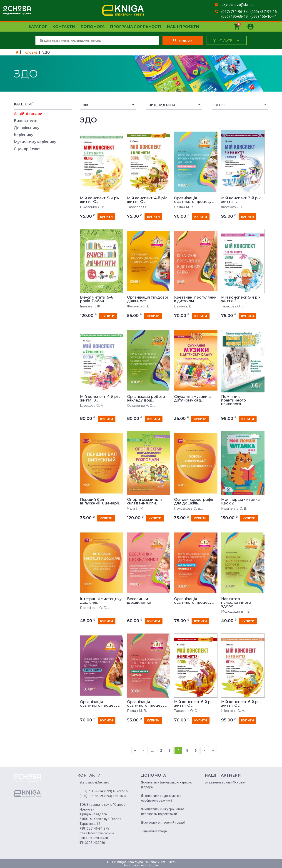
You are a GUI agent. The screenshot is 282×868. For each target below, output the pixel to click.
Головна (30, 52)
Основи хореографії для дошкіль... (194, 501)
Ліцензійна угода (154, 831)
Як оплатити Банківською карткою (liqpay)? (167, 785)
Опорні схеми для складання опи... (144, 501)
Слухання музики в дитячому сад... (192, 399)
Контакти (64, 27)
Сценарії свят (27, 149)
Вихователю (26, 121)
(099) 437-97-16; (264, 12)
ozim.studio (150, 865)
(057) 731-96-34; (235, 12)
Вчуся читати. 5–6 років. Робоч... (97, 299)
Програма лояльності (136, 27)
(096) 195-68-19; (235, 16)
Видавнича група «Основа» (225, 782)
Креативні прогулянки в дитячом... (195, 299)
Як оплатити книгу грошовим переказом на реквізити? (163, 812)
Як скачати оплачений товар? (163, 823)
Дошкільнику (27, 128)
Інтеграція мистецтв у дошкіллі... (101, 601)
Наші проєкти (183, 27)
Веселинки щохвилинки (139, 601)
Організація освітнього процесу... (194, 200)
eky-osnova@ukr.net (238, 5)
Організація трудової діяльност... (148, 299)
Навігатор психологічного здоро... (236, 603)
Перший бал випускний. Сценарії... (101, 501)
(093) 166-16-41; (264, 16)
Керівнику (24, 135)
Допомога (92, 27)
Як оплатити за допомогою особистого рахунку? (161, 798)
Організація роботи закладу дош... (146, 399)
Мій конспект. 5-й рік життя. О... (100, 200)
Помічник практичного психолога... (233, 400)
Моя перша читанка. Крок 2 (241, 501)
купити (106, 217)
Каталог (38, 27)
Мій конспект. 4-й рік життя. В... (100, 399)
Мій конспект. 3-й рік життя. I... (241, 200)
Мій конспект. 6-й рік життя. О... (194, 704)
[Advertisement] (43, 222)
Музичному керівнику (35, 142)
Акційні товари (28, 114)
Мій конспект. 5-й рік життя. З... (241, 299)
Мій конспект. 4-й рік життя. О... (147, 200)
